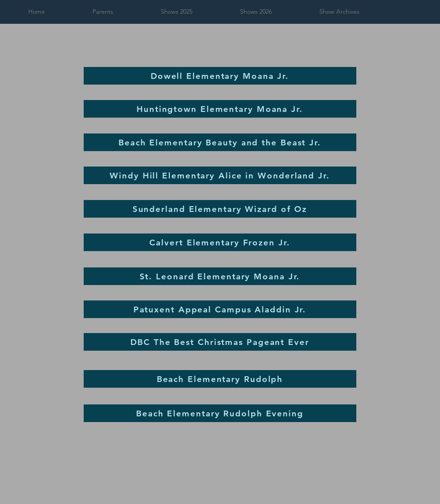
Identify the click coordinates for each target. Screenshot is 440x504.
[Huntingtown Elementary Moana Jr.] (220, 109)
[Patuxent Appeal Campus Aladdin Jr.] (220, 309)
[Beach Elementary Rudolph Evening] (220, 413)
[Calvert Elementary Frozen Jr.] (220, 242)
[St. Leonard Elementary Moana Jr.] (220, 276)
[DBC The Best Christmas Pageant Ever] (220, 342)
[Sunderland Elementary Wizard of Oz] (220, 209)
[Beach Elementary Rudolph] (220, 379)
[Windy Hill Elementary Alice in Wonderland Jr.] (220, 175)
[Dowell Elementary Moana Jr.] (220, 76)
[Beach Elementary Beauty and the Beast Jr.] (220, 142)
